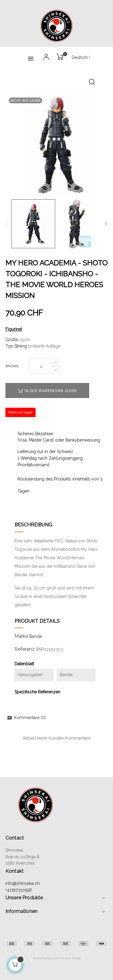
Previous (7, 224)
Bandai (36, 636)
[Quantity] (41, 366)
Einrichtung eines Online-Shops (57, 958)
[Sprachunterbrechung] (81, 58)
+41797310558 (19, 890)
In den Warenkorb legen (47, 391)
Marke (21, 636)
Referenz (25, 649)
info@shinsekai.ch (23, 883)
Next (106, 224)
